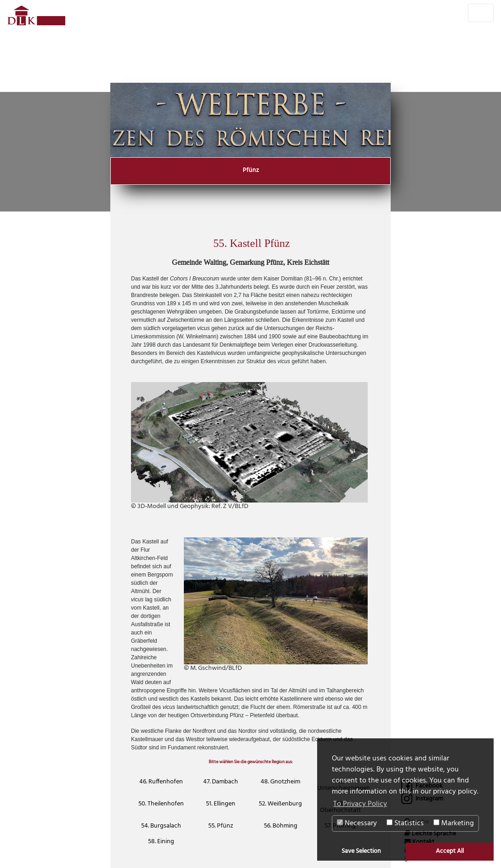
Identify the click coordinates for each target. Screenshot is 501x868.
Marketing (454, 823)
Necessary (357, 823)
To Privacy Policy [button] (360, 804)
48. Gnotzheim (280, 782)
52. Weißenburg (280, 804)
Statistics (405, 823)
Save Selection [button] (361, 851)
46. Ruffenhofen (161, 782)
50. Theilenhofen (161, 804)
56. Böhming (281, 826)
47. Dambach (221, 782)
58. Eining (161, 842)
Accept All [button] (450, 851)
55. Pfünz (221, 826)
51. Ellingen (221, 804)
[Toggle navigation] (481, 13)
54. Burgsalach (161, 826)
